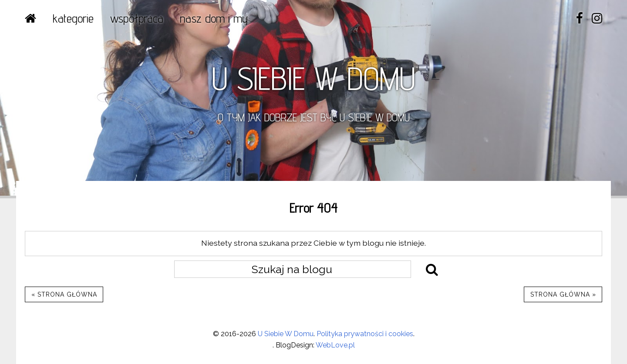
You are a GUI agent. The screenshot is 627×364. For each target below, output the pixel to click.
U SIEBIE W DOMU (313, 78)
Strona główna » (563, 294)
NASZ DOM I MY (214, 18)
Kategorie (73, 18)
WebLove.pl (335, 345)
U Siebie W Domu (286, 334)
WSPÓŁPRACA (137, 18)
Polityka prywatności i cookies (365, 334)
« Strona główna (64, 294)
